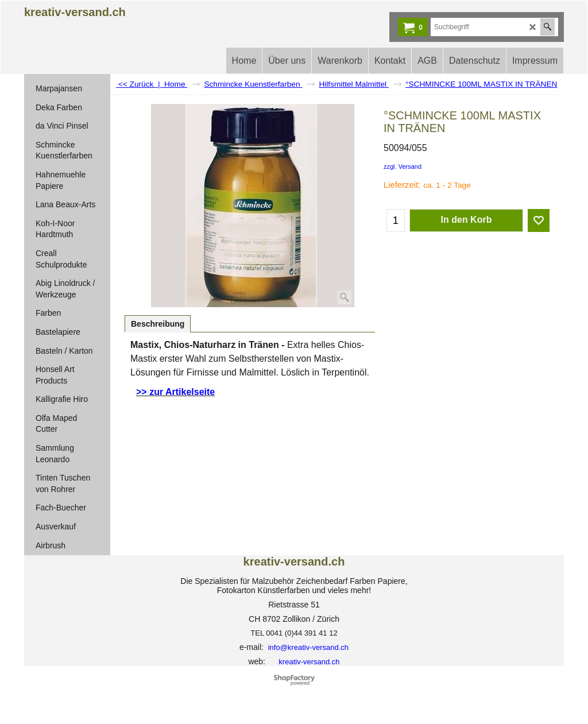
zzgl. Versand (403, 167)
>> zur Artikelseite (175, 392)
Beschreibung (158, 324)
